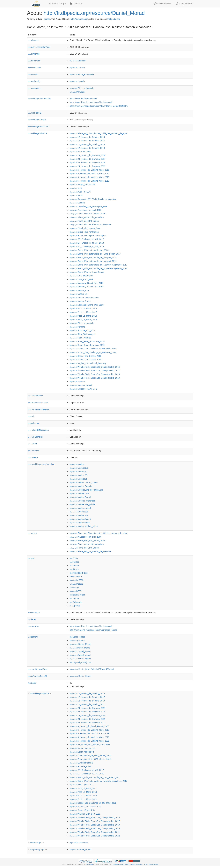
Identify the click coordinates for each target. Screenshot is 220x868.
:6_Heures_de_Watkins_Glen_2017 (89, 174)
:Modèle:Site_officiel (82, 504)
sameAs (33, 637)
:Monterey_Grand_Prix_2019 (86, 287)
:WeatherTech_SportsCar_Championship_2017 (95, 371)
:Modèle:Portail (80, 497)
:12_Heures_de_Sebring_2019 (87, 148)
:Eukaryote (76, 602)
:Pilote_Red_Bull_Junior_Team (87, 214)
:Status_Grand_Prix (82, 810)
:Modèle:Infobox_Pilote (84, 526)
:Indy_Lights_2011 (82, 785)
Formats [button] (76, 4)
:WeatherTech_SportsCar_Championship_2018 (95, 374)
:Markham (78, 61)
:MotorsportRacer (79, 573)
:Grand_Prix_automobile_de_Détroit (90, 250)
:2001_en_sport (80, 152)
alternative (35, 396)
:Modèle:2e (78, 472)
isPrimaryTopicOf (37, 676)
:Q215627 (77, 584)
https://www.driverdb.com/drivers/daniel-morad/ (91, 102)
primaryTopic (38, 849)
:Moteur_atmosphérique (84, 298)
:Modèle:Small (80, 523)
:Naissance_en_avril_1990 (86, 210)
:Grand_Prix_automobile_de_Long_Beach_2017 (95, 254)
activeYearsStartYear (39, 47)
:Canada (77, 68)
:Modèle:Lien (79, 493)
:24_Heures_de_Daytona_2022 (87, 723)
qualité (34, 451)
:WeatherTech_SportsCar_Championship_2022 (95, 836)
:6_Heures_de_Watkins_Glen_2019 (89, 181)
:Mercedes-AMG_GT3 (83, 389)
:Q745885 (77, 640)
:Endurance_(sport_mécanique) (88, 236)
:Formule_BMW (80, 766)
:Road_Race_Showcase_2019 (87, 345)
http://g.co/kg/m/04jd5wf (80, 662)
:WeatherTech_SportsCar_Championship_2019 (95, 378)
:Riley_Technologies (82, 334)
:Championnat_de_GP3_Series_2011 (90, 759)
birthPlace (34, 61)
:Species (75, 606)
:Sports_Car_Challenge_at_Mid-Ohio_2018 (93, 349)
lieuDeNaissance (38, 430)
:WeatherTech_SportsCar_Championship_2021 (95, 832)
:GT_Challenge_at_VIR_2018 (87, 243)
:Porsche (77, 327)
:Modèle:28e (79, 512)
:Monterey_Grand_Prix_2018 (86, 283)
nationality (34, 81)
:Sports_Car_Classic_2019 (85, 360)
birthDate (34, 54)
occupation (35, 88)
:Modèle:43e (79, 515)
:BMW (76, 195)
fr (31, 416)
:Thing (74, 558)
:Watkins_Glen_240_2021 (85, 814)
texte (33, 457)
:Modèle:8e (78, 479)
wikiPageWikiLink (38, 133)
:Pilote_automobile (82, 74)
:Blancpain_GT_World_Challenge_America (93, 199)
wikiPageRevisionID (39, 127)
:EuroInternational (81, 763)
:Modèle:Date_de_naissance (86, 490)
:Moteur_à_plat (80, 301)
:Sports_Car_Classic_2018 (85, 356)
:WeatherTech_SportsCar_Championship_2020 (95, 828)
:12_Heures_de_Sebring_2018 (87, 144)
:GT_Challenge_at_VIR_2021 (87, 774)
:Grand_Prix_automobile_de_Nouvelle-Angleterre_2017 (98, 265)
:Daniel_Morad (77, 637)
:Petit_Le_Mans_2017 (83, 312)
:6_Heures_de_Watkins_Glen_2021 (89, 741)
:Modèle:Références (82, 501)
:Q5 (74, 587)
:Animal (74, 598)
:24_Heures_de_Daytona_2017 (87, 159)
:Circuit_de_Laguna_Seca (85, 228)
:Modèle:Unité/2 (80, 508)
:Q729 (75, 591)
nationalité (35, 437)
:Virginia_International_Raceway (88, 363)
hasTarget (36, 843)
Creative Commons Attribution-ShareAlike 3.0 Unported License (135, 864)
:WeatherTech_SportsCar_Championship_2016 (95, 367)
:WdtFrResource (79, 843)
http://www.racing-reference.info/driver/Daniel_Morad (93, 630)
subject (33, 533)
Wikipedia (89, 864)
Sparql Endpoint (184, 4)
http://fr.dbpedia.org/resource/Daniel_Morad (94, 13)
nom (33, 444)
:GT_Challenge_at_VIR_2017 (87, 239)
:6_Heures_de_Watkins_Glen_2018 (89, 177)
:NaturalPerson (78, 595)
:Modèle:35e (79, 475)
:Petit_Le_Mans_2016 (83, 309)
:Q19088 (76, 580)
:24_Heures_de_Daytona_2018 (87, 163)
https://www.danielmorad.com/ (83, 99)
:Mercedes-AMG (81, 385)
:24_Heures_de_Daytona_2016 (87, 155)
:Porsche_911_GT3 (82, 330)
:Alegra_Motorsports (82, 184)
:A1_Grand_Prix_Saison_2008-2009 (90, 745)
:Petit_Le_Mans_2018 (83, 316)
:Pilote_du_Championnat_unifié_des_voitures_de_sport (99, 133)
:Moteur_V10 (79, 290)
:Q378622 (77, 92)
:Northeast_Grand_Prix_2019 (87, 305)
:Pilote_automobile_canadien (87, 217)
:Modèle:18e (79, 468)
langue (34, 423)
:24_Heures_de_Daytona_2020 (87, 715)
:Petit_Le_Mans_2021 (83, 799)
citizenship (34, 68)
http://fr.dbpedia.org (79, 19)
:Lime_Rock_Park (81, 279)
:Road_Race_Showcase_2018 (87, 341)
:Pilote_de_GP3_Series (84, 221)
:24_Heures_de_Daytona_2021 (87, 719)
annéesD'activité (38, 403)
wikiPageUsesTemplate (41, 464)
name (32, 683)
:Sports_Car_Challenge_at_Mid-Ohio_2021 (93, 803)
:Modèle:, (78, 464)
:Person (75, 562)
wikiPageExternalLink (39, 99)
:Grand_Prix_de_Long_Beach (87, 272)
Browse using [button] (57, 4)
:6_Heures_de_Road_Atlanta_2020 (89, 726)
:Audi (76, 188)
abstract (33, 40)
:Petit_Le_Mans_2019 (83, 319)
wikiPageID (35, 113)
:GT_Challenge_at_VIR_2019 (87, 247)
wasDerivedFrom (38, 669)
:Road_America (80, 338)
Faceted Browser (163, 4)
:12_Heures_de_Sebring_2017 (87, 141)
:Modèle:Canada (81, 486)
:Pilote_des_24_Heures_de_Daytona (90, 225)
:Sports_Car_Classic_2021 (85, 807)
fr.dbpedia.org (114, 19)
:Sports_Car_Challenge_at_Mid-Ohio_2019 (93, 352)
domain (33, 74)
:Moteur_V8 (79, 294)
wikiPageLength (37, 120)
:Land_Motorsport (81, 276)
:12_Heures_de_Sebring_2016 (87, 137)
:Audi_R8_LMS (80, 192)
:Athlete (74, 569)
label (32, 619)
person (47, 19)
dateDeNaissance (39, 409)
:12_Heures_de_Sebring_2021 (87, 704)
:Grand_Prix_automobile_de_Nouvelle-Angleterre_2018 (98, 268)
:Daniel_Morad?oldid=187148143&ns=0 (92, 669)
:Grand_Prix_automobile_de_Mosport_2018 (93, 257)
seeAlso (33, 626)
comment (34, 613)
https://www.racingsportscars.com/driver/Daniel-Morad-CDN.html (99, 106)
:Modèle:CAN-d (80, 519)
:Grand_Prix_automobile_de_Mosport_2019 (93, 261)
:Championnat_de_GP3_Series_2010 (90, 755)
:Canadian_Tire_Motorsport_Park (88, 206)
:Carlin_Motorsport (82, 752)
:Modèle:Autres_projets (84, 483)
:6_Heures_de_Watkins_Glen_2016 (89, 170)
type (31, 558)
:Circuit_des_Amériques (84, 232)
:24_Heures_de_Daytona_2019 (87, 166)
